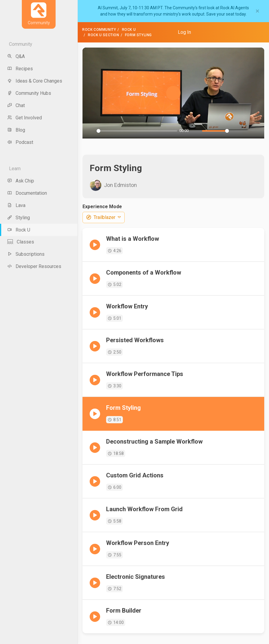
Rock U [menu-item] (19, 230)
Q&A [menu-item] (16, 56)
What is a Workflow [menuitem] (133, 239)
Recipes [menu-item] (20, 69)
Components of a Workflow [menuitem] (144, 272)
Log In (184, 32)
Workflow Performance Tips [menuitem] (145, 374)
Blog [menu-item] (16, 130)
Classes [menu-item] (21, 242)
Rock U (129, 30)
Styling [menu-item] (19, 218)
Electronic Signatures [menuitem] (136, 577)
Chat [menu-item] (16, 105)
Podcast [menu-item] (20, 142)
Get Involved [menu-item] (25, 118)
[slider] (137, 131)
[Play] (90, 131)
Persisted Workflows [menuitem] (135, 340)
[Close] (257, 11)
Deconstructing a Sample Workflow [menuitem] (154, 441)
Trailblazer (104, 217)
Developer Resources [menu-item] (34, 266)
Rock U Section (103, 35)
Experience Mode (102, 207)
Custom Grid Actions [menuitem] (135, 475)
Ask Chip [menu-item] (21, 181)
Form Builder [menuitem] (124, 610)
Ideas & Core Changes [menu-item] (35, 81)
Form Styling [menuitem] (123, 408)
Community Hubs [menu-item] (29, 93)
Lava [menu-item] (16, 205)
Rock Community (99, 30)
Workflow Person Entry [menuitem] (138, 543)
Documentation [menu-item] (27, 193)
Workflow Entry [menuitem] (127, 306)
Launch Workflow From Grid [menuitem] (144, 509)
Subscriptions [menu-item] (26, 254)
